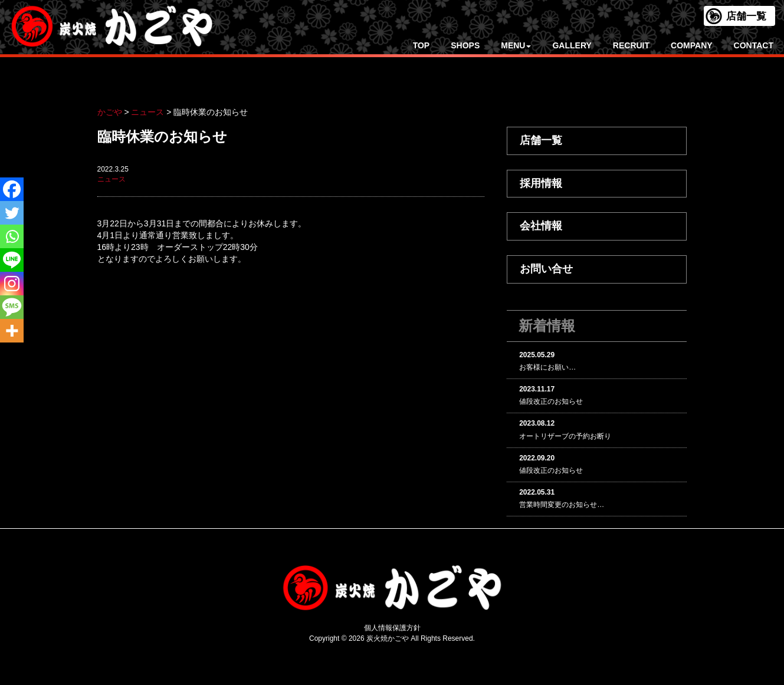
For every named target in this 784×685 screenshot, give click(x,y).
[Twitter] (12, 213)
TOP (421, 45)
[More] (12, 331)
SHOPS (465, 45)
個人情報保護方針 (392, 628)
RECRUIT (631, 45)
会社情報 (541, 226)
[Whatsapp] (12, 236)
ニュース (111, 179)
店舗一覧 (746, 16)
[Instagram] (12, 284)
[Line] (12, 260)
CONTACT (754, 45)
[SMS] (12, 307)
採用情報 (541, 183)
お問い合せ (546, 269)
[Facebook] (12, 189)
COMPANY (692, 45)
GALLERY (572, 45)
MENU (516, 45)
